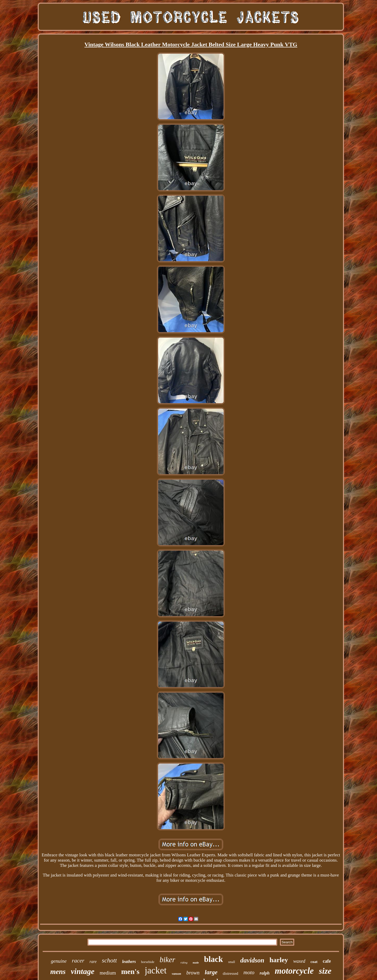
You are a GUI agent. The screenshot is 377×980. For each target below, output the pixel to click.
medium (108, 973)
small (232, 962)
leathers (129, 962)
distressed (231, 973)
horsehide (148, 962)
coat (314, 962)
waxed (299, 961)
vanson (176, 974)
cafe (327, 961)
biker (167, 960)
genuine (59, 961)
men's (130, 971)
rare (93, 962)
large (211, 972)
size (325, 971)
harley (279, 960)
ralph (265, 973)
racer (78, 960)
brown (193, 973)
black (213, 959)
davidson (252, 960)
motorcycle (294, 971)
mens (58, 972)
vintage (82, 971)
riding (184, 962)
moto (249, 972)
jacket (156, 970)
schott (109, 960)
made (196, 963)
